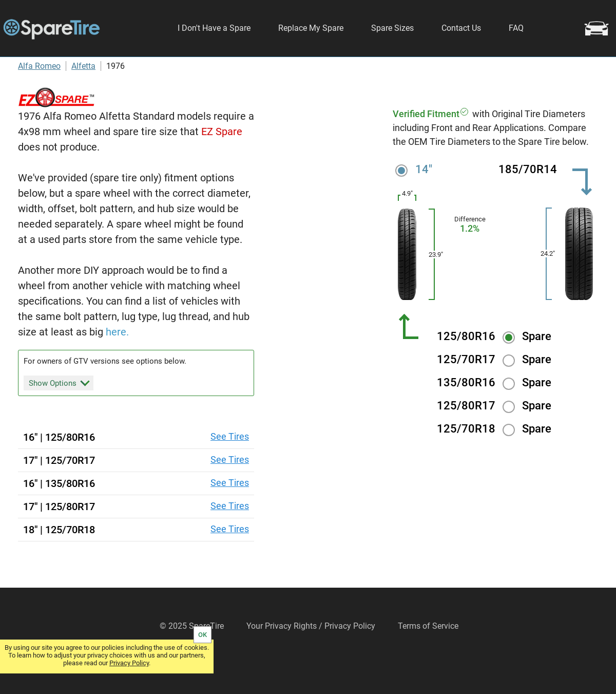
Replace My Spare (311, 28)
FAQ (516, 28)
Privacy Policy (129, 663)
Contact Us (461, 28)
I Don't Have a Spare (214, 28)
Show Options (59, 412)
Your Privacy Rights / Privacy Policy (311, 656)
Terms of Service (428, 656)
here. (117, 362)
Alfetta (83, 96)
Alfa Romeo (39, 96)
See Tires (230, 466)
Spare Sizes (392, 28)
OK (203, 635)
